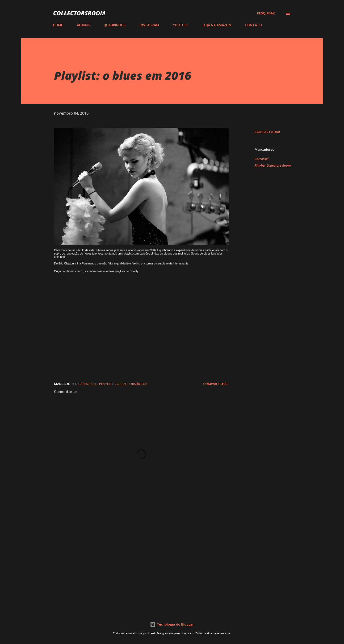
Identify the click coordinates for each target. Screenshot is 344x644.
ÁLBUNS (83, 25)
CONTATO (254, 25)
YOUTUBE (181, 25)
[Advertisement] (134, 550)
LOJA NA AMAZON (217, 25)
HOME (58, 25)
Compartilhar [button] (267, 132)
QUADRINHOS (115, 25)
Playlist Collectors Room (273, 165)
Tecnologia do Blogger (172, 624)
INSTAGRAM (149, 25)
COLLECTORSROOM (79, 13)
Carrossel (262, 159)
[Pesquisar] (266, 13)
